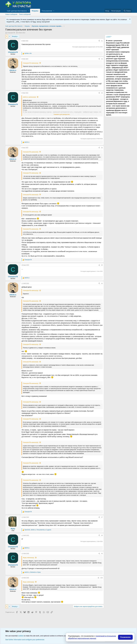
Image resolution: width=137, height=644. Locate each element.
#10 (102, 578)
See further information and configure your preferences (25, 640)
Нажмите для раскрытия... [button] (62, 114)
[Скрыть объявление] (130, 19)
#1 (102, 41)
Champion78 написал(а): (31, 63)
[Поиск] (127, 11)
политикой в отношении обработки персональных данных (92, 637)
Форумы (35, 11)
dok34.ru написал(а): (30, 97)
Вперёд (15, 36)
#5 (102, 265)
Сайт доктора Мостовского (17, 11)
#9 (102, 553)
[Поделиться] (99, 41)
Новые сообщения (11, 14)
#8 (102, 535)
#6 (102, 283)
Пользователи (47, 11)
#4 (102, 148)
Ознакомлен (125, 637)
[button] (29, 11)
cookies (21, 636)
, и (33, 572)
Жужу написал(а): (29, 558)
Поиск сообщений (25, 14)
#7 (102, 517)
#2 (102, 59)
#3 (102, 93)
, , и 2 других (38, 530)
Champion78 (11, 33)
